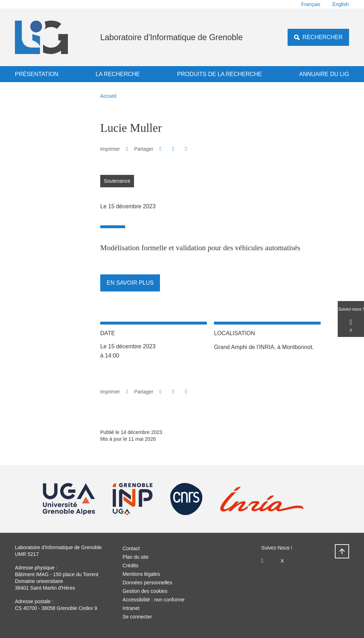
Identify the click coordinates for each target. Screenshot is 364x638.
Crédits (130, 565)
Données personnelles (147, 583)
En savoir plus (130, 283)
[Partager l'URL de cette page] (186, 149)
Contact (131, 548)
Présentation (37, 74)
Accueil (108, 96)
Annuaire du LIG (324, 74)
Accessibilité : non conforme (154, 600)
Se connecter (137, 617)
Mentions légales (141, 574)
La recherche (118, 74)
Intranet (131, 608)
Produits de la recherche (219, 74)
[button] (160, 149)
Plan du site (136, 557)
